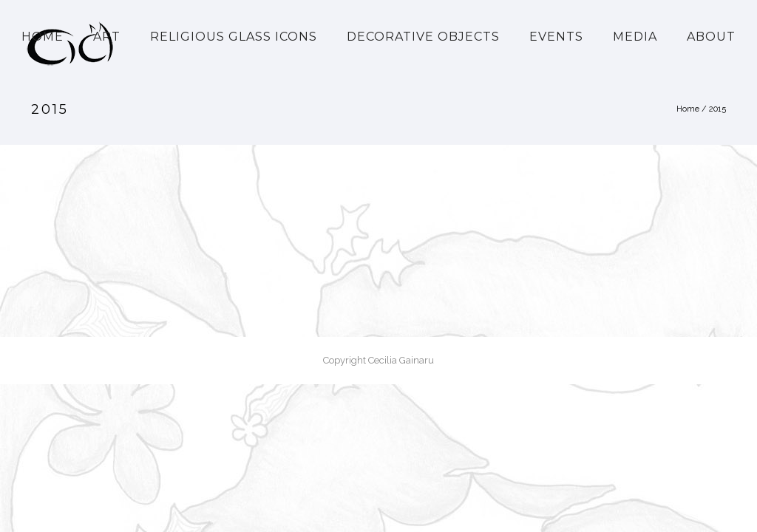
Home (43, 37)
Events (556, 37)
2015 (717, 109)
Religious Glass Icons (234, 37)
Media (635, 37)
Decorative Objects (423, 37)
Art (107, 37)
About (711, 37)
